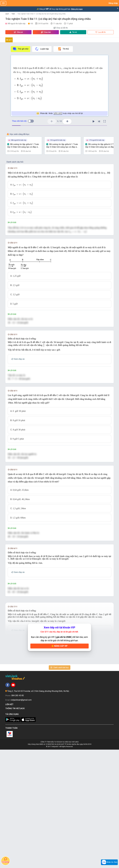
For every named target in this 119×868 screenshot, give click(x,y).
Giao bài (46, 32)
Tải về (73, 32)
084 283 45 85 (18, 814)
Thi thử (63, 49)
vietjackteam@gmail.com (21, 818)
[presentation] (61, 69)
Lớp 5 (7, 14)
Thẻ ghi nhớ (20, 49)
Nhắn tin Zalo (109, 862)
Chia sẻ (18, 32)
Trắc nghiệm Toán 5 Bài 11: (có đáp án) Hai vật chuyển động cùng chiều (42, 14)
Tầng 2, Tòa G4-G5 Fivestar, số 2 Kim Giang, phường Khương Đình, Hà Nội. (38, 809)
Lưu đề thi (101, 32)
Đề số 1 (9, 40)
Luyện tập (42, 49)
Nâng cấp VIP (59, 764)
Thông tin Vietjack (15, 827)
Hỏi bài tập (5, 860)
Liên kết (10, 823)
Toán (13, 14)
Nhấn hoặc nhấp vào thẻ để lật (60, 113)
